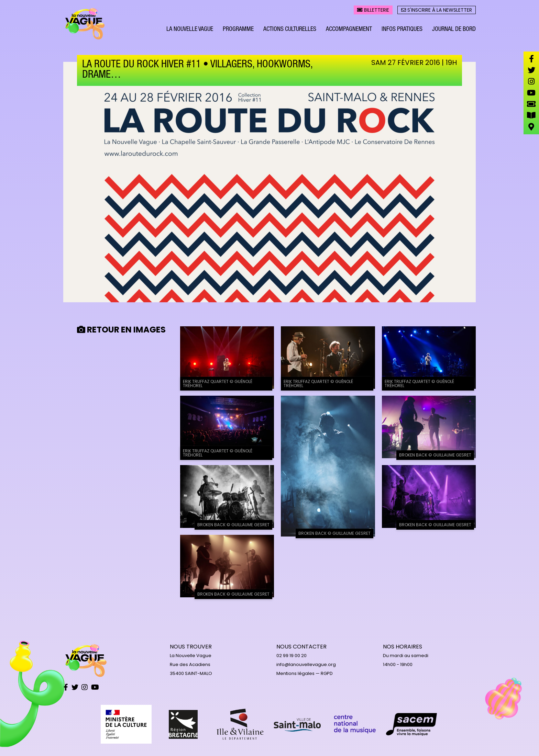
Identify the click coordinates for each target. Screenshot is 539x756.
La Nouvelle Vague (190, 30)
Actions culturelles (290, 30)
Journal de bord (454, 30)
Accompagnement (349, 30)
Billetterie (373, 11)
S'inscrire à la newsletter (437, 11)
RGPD (327, 673)
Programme (238, 30)
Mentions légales (295, 673)
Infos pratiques (402, 30)
